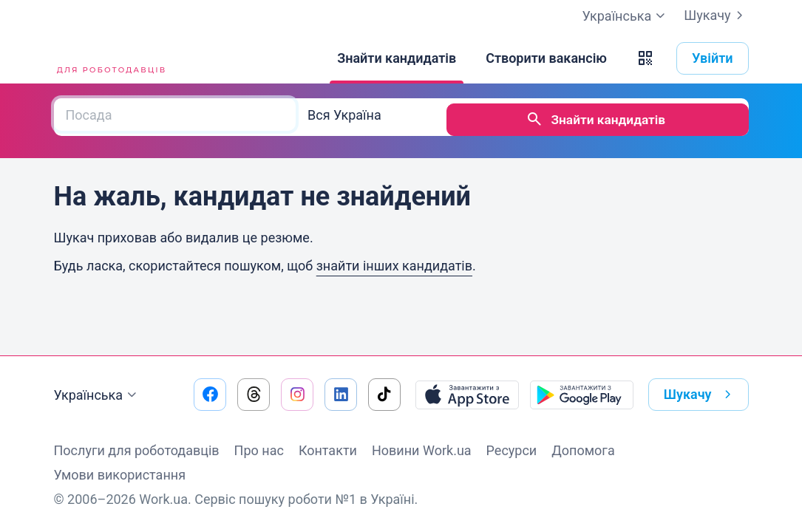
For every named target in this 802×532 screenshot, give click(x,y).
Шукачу (716, 16)
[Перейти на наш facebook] (210, 395)
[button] (645, 58)
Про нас (259, 450)
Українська (98, 395)
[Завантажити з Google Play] (582, 395)
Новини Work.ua (422, 450)
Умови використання (120, 475)
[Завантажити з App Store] (467, 395)
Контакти (328, 450)
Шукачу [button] (700, 395)
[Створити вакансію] (546, 58)
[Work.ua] (109, 58)
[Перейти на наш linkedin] (341, 395)
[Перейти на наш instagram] (297, 395)
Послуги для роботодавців (137, 450)
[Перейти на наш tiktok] (384, 395)
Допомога (583, 450)
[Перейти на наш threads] (254, 395)
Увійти (713, 58)
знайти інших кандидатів (394, 260)
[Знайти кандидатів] (397, 58)
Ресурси (512, 450)
